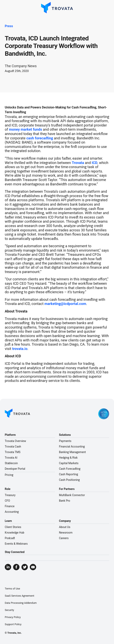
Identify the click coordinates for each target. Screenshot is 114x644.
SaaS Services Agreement (19, 596)
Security (9, 610)
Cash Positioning (69, 480)
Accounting (12, 512)
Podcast (10, 538)
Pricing (9, 475)
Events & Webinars (16, 544)
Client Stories (13, 527)
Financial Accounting (72, 447)
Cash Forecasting (70, 469)
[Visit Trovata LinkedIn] (8, 567)
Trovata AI (11, 458)
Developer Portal (15, 469)
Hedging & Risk (68, 458)
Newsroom (66, 533)
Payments (65, 441)
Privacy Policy (13, 617)
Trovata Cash (13, 447)
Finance (10, 506)
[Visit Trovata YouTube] (33, 567)
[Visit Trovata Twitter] (25, 567)
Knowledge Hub (14, 533)
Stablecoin (11, 463)
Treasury (10, 495)
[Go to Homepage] (17, 414)
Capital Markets (69, 463)
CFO (7, 501)
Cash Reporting (69, 474)
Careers (64, 538)
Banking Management (72, 452)
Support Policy (13, 624)
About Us (65, 527)
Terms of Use (12, 589)
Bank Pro (65, 501)
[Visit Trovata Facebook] (16, 567)
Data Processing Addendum (21, 603)
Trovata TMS (13, 452)
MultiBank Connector (72, 495)
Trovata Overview (15, 441)
